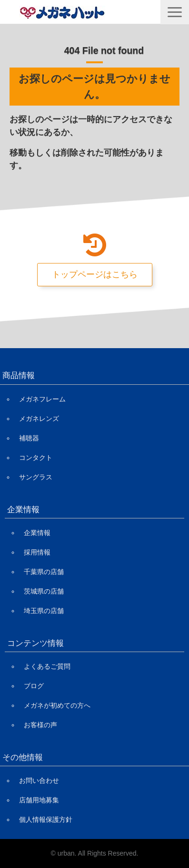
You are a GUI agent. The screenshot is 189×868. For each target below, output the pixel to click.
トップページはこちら (95, 274)
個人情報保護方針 (46, 819)
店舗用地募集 (39, 800)
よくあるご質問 (47, 666)
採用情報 (37, 552)
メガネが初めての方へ (57, 705)
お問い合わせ (39, 780)
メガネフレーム (42, 399)
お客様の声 (40, 725)
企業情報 (37, 533)
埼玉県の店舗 (44, 611)
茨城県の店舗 (44, 591)
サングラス (36, 477)
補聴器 (29, 438)
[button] (175, 12)
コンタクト (36, 458)
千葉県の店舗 (44, 572)
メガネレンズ (39, 419)
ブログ (34, 686)
